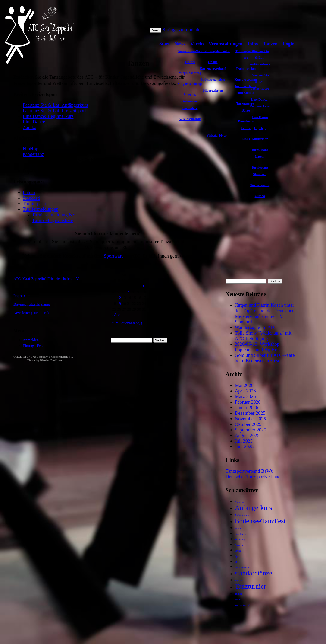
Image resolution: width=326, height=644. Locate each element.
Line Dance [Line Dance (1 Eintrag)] (240, 534)
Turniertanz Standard (260, 171)
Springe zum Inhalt (181, 30)
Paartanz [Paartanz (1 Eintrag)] (239, 545)
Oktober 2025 (248, 424)
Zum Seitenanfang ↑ (127, 323)
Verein (197, 44)
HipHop (260, 128)
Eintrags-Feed (33, 346)
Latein (29, 192)
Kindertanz (260, 139)
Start (165, 44)
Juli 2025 (244, 441)
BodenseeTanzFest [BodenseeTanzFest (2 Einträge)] (260, 521)
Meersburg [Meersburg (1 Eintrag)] (240, 540)
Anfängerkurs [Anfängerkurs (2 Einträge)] (253, 508)
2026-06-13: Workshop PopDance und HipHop (257, 347)
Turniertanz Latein (260, 153)
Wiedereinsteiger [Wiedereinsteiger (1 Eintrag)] (243, 605)
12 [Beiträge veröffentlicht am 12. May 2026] (119, 298)
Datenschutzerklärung (32, 304)
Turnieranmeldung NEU (55, 215)
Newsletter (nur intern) (31, 313)
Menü (156, 30)
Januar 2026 (246, 407)
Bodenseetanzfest (213, 80)
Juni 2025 (244, 446)
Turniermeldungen (41, 209)
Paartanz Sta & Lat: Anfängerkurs (260, 58)
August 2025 (247, 435)
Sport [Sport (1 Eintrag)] (237, 556)
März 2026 (245, 396)
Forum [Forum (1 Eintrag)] (238, 528)
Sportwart (113, 256)
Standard (31, 198)
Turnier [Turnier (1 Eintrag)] (238, 594)
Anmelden (31, 340)
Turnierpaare (260, 185)
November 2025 (250, 419)
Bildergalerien (213, 90)
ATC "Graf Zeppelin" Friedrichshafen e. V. (46, 279)
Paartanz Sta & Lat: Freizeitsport (260, 82)
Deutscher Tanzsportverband (253, 477)
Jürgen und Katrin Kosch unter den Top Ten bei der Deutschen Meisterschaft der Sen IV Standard (265, 313)
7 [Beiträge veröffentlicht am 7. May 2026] (128, 292)
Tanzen (270, 44)
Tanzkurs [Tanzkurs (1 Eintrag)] (239, 581)
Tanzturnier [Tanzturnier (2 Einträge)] (250, 586)
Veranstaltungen (226, 44)
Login (288, 44)
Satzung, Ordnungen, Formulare (190, 101)
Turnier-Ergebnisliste (52, 220)
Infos (253, 44)
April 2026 (245, 391)
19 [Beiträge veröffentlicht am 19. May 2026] (119, 303)
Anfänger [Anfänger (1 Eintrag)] (239, 502)
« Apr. (116, 315)
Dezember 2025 (250, 413)
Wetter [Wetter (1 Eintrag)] (238, 599)
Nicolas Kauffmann (52, 360)
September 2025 (251, 430)
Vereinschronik (190, 119)
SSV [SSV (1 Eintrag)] (237, 562)
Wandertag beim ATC (256, 327)
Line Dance (260, 117)
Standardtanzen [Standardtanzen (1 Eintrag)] (242, 567)
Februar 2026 (248, 402)
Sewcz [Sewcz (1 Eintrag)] (238, 551)
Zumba (260, 196)
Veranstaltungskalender (213, 51)
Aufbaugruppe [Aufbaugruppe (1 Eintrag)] (242, 515)
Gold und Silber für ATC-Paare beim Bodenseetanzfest (265, 358)
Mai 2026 (244, 385)
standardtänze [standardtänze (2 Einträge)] (253, 573)
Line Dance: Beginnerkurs (260, 103)
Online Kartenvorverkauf (213, 65)
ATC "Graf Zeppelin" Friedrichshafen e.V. (48, 357)
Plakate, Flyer (217, 135)
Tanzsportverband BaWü (249, 471)
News (180, 44)
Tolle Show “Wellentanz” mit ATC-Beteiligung (263, 336)
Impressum (22, 296)
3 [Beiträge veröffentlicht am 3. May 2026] (143, 286)
